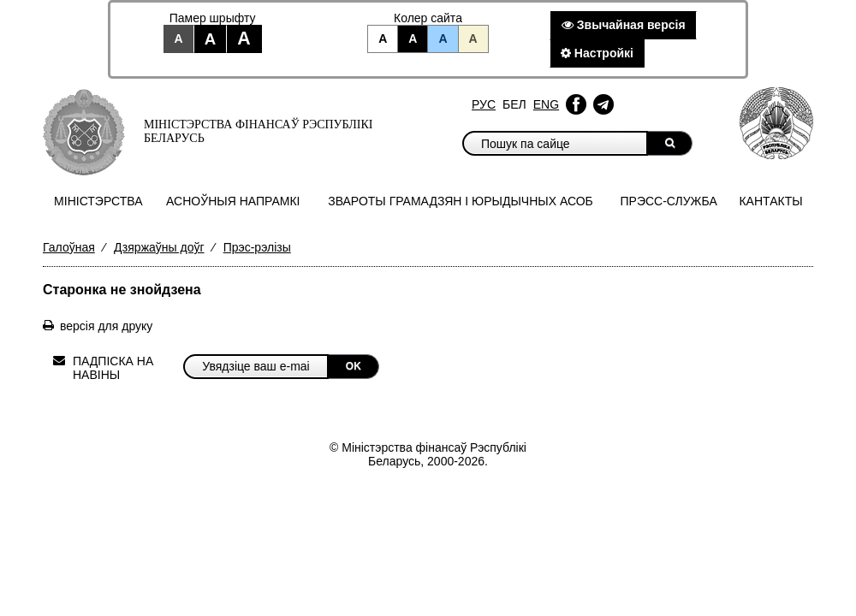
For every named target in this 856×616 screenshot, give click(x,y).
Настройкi (597, 53)
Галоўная (69, 247)
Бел (514, 104)
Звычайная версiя (624, 25)
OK (354, 366)
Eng (546, 104)
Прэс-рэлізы (257, 247)
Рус (484, 104)
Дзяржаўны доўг (159, 247)
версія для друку (106, 326)
